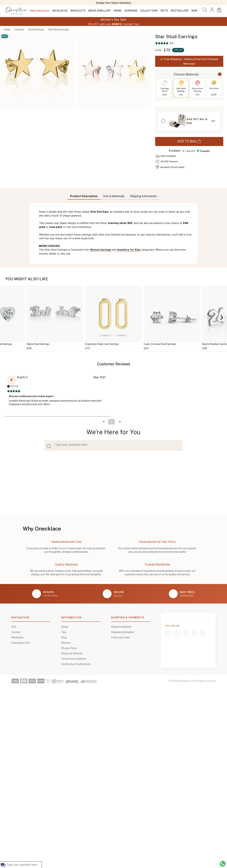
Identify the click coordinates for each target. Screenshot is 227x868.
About (65, 627)
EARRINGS (131, 11)
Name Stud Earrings (38, 344)
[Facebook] (169, 633)
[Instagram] (177, 633)
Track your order (120, 637)
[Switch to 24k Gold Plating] (181, 83)
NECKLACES (60, 11)
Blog (64, 637)
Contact (16, 632)
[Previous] (6, 318)
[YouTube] (186, 633)
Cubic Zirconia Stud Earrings (160, 344)
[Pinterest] (203, 633)
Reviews (66, 643)
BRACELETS (78, 11)
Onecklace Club (20, 643)
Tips (64, 632)
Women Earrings (101, 250)
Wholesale (17, 637)
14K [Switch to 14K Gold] (214, 83)
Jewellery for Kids (129, 250)
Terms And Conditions (74, 659)
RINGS (118, 11)
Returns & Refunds (72, 653)
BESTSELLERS (180, 11)
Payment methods (121, 627)
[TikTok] (194, 633)
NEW (194, 11)
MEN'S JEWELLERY (100, 11)
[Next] (221, 318)
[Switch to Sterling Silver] (165, 83)
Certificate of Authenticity (76, 664)
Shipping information (123, 632)
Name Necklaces (40, 11)
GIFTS (164, 11)
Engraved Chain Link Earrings (102, 344)
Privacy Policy (69, 648)
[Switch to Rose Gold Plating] (197, 83)
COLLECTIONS (149, 11)
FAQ (14, 627)
